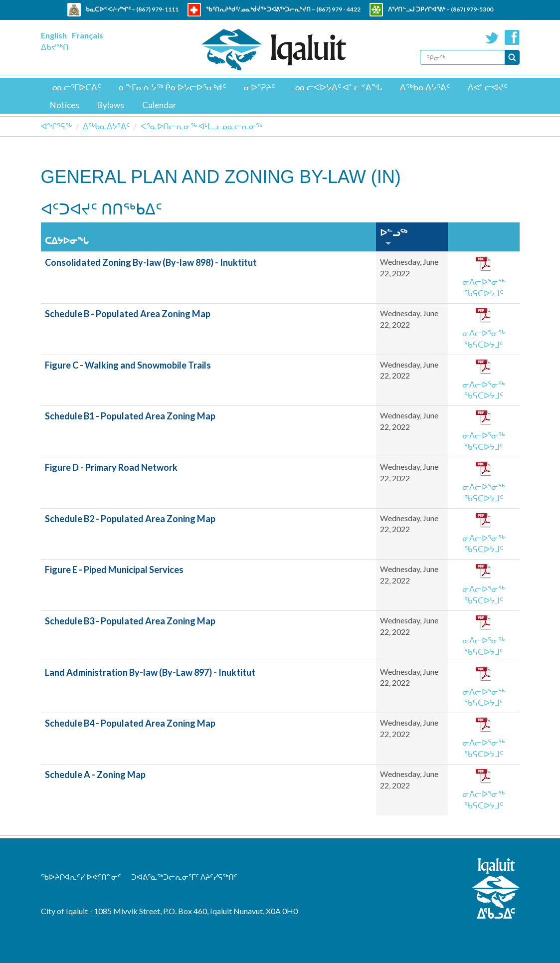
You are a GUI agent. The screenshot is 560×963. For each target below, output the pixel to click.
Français (88, 35)
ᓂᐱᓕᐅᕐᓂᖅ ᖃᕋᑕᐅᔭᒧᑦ (483, 287)
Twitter (492, 37)
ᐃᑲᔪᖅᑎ (55, 47)
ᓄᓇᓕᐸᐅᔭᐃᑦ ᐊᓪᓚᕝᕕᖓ (337, 87)
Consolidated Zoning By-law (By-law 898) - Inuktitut (151, 262)
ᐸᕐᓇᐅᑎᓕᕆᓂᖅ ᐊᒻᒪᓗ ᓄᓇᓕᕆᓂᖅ (201, 126)
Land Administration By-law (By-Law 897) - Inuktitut (150, 672)
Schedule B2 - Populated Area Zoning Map (130, 519)
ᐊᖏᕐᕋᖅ (56, 126)
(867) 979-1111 (157, 9)
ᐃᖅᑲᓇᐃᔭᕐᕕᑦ (425, 87)
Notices (65, 105)
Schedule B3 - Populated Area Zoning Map (130, 621)
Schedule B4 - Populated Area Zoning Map (130, 723)
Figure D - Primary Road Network (111, 467)
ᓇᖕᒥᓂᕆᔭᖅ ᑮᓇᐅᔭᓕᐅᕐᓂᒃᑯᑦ (172, 87)
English (54, 35)
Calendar (159, 105)
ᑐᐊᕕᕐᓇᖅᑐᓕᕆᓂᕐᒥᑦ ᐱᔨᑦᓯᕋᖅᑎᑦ (184, 877)
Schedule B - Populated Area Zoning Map (128, 314)
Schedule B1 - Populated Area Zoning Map (130, 416)
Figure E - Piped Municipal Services (114, 570)
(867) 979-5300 (472, 9)
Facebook (512, 37)
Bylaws (111, 105)
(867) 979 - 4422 (338, 9)
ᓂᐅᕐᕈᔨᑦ (259, 87)
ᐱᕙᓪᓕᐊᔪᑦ (487, 87)
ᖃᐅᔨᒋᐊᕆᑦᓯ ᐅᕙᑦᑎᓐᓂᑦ (81, 877)
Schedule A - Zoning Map (95, 774)
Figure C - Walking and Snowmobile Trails (128, 365)
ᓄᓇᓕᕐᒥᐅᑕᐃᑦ (75, 87)
